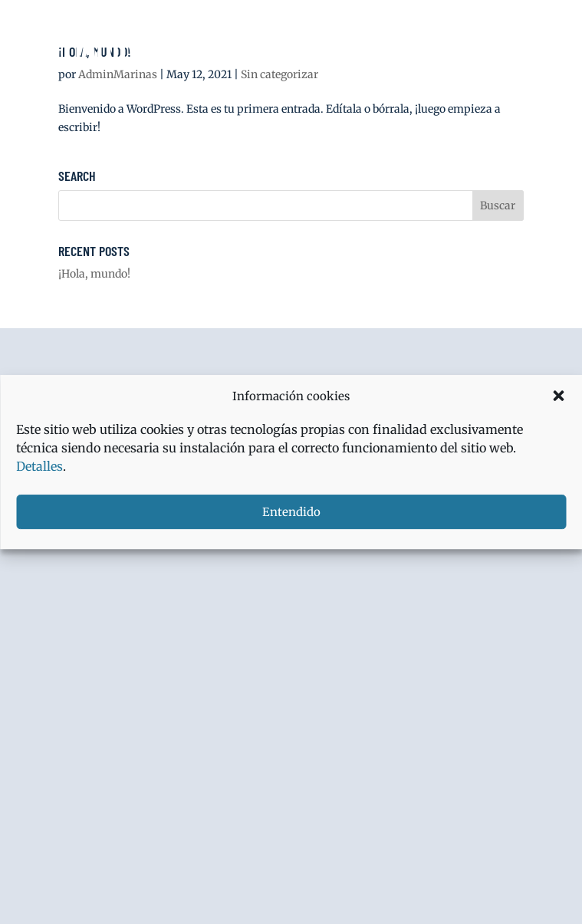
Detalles (39, 466)
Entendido (291, 512)
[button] (558, 396)
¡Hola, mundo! (94, 274)
